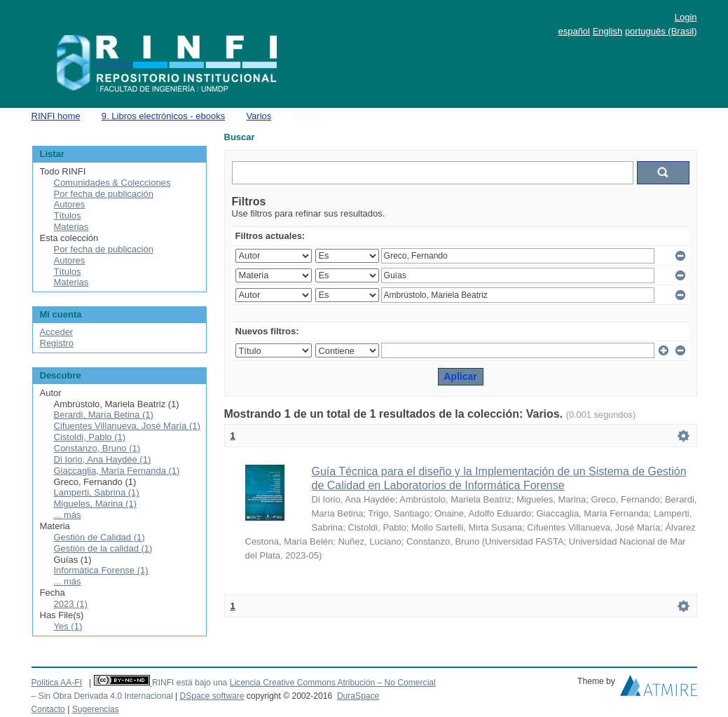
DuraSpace (358, 696)
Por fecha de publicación (104, 194)
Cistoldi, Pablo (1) (90, 437)
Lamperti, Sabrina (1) (97, 492)
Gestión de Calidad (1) (99, 537)
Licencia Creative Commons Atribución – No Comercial (333, 683)
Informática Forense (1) (101, 570)
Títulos (68, 216)
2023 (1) (71, 604)
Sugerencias (96, 709)
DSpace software (212, 696)
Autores (70, 204)
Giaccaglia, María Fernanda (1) (117, 471)
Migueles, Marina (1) (96, 504)
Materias (71, 227)
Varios (259, 116)
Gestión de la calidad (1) (103, 548)
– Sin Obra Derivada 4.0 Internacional (102, 696)
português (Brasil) (661, 31)
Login (686, 17)
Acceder (57, 332)
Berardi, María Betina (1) (104, 415)
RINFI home (56, 116)
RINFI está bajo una (190, 683)
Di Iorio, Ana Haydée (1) (103, 459)
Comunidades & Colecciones (112, 183)
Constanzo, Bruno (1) (97, 448)
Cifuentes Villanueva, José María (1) (127, 426)
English (608, 31)
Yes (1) (68, 626)
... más (68, 515)
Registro (57, 343)
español (574, 31)
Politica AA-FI (57, 683)
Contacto (48, 709)
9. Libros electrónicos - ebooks (163, 116)
